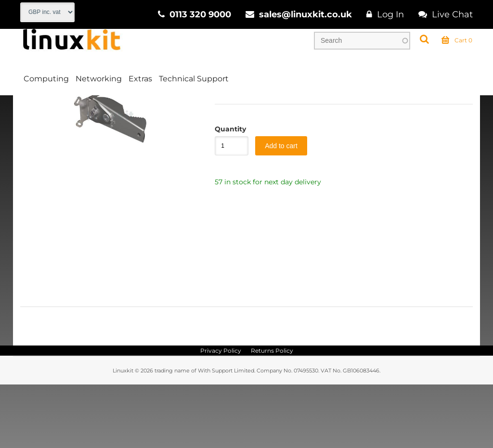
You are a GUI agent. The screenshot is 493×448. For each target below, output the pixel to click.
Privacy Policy (221, 414)
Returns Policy (272, 414)
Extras (140, 79)
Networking (99, 79)
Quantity (227, 192)
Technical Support (194, 79)
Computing (46, 79)
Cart (457, 40)
